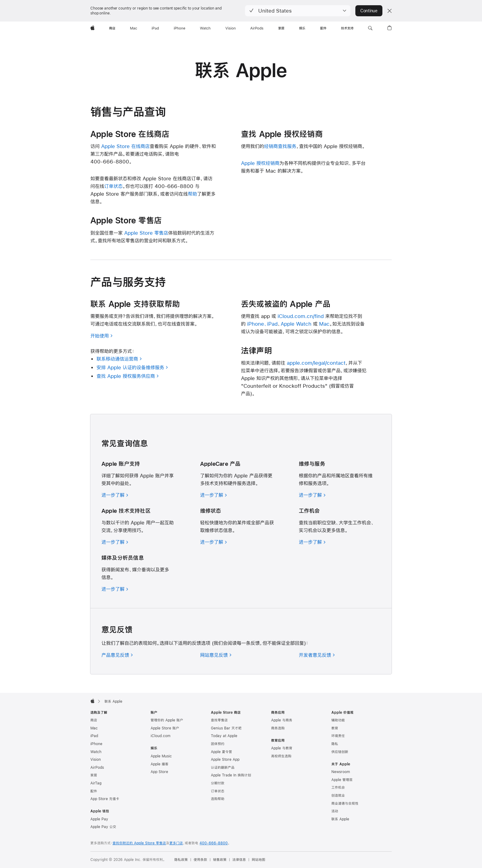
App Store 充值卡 (105, 799)
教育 (335, 728)
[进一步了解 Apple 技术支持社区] (115, 542)
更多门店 (176, 843)
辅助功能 (338, 720)
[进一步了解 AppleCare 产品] (214, 495)
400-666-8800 (214, 843)
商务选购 (278, 728)
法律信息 (239, 860)
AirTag (96, 783)
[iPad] (155, 28)
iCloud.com (160, 736)
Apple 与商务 (282, 720)
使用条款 (200, 860)
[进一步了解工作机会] (312, 542)
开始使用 (102, 336)
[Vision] (231, 28)
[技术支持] (347, 28)
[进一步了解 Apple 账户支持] (115, 495)
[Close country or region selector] (389, 11)
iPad (94, 736)
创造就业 (338, 795)
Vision (96, 760)
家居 (94, 775)
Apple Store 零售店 (146, 233)
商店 (94, 720)
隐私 (335, 744)
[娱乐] (302, 28)
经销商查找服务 (280, 146)
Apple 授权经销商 (260, 163)
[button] (298, 11)
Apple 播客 (160, 764)
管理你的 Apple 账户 (167, 720)
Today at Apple (224, 736)
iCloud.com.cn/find (301, 316)
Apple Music (161, 756)
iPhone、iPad (262, 324)
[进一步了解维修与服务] (312, 495)
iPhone (96, 744)
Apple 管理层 (342, 780)
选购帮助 (218, 799)
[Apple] (93, 28)
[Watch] (205, 28)
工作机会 (338, 787)
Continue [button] (369, 11)
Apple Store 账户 (165, 728)
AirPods (97, 768)
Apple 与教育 (282, 748)
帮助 (192, 194)
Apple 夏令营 (221, 752)
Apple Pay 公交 (103, 827)
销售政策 (220, 860)
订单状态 (113, 186)
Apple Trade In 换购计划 (231, 775)
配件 (94, 791)
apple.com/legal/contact (316, 363)
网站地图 (259, 860)
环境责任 (338, 736)
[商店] (112, 28)
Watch (96, 752)
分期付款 (218, 783)
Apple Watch (296, 324)
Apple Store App (225, 760)
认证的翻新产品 (223, 768)
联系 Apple (340, 819)
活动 (335, 811)
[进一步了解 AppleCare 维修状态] (214, 542)
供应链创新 (340, 752)
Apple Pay (99, 819)
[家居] (281, 28)
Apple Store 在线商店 (125, 146)
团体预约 (218, 744)
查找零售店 (219, 720)
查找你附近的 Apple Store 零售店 (139, 843)
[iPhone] (180, 28)
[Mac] (134, 28)
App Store (159, 772)
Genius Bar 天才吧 (226, 728)
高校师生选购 (281, 756)
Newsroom (341, 772)
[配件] (323, 28)
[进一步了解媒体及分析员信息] (115, 589)
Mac (324, 324)
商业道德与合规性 (345, 803)
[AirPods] (257, 28)
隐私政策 (181, 860)
